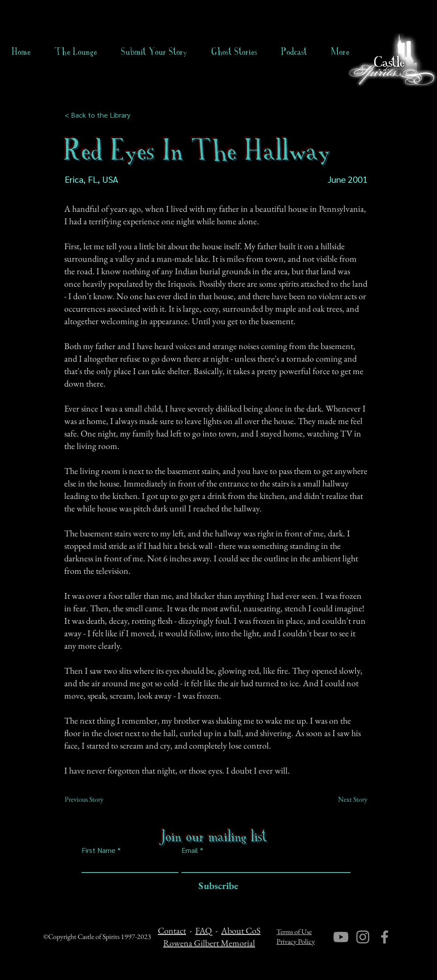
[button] (234, 52)
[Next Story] (345, 799)
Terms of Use (294, 932)
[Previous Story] (94, 799)
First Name (99, 850)
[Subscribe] (216, 886)
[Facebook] (385, 937)
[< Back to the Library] (100, 115)
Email (190, 850)
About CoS (241, 931)
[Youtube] (341, 937)
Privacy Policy (296, 941)
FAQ (204, 931)
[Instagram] (363, 937)
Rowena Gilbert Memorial (209, 943)
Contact (172, 931)
